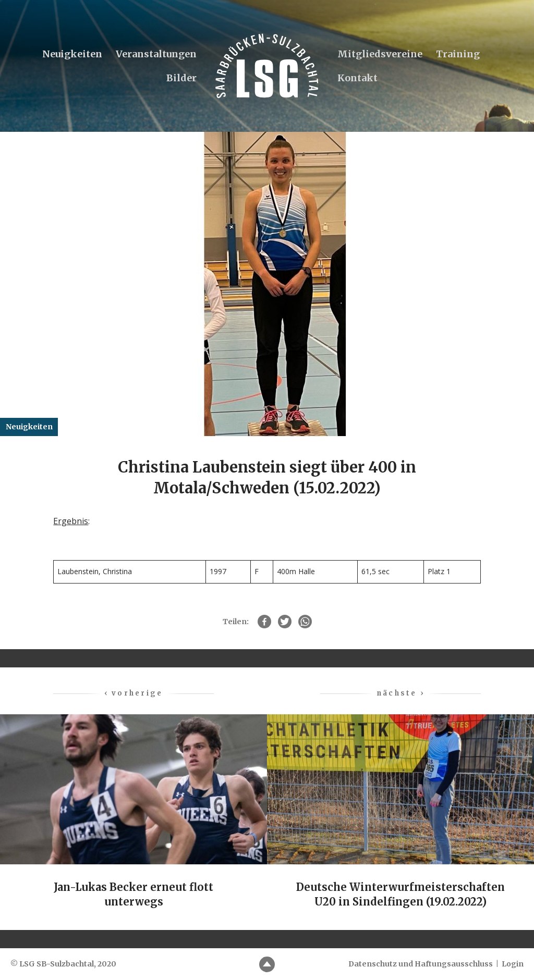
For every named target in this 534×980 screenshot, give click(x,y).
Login (513, 964)
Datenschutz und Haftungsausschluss (421, 964)
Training (458, 54)
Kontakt (357, 78)
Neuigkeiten (72, 54)
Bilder (181, 78)
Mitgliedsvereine (380, 54)
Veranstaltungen (156, 54)
